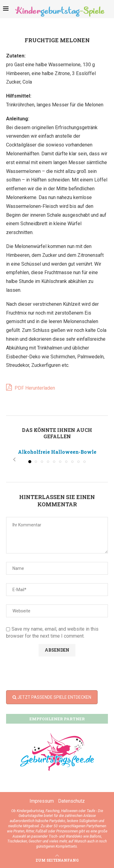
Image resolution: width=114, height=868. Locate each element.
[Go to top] (57, 860)
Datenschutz (71, 801)
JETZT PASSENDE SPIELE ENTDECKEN (52, 697)
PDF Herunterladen (31, 387)
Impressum (42, 801)
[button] (14, 460)
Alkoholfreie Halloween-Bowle (57, 452)
